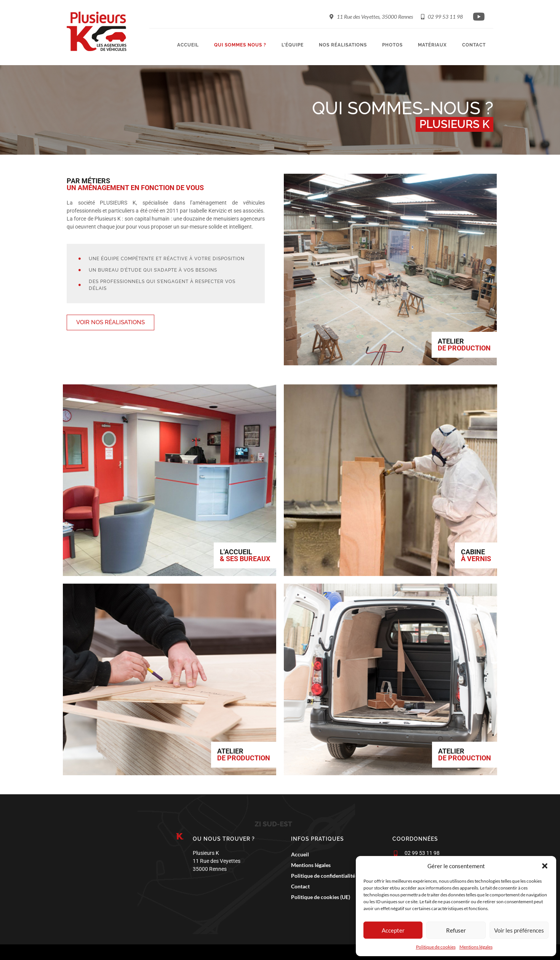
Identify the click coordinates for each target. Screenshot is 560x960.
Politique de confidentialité (321, 876)
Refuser (456, 930)
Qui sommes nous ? (240, 45)
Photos (392, 45)
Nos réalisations (343, 45)
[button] (545, 866)
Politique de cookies (436, 947)
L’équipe (293, 45)
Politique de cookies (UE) (318, 897)
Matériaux (432, 45)
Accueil (188, 45)
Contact (474, 45)
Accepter (393, 930)
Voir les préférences (519, 930)
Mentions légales (476, 947)
